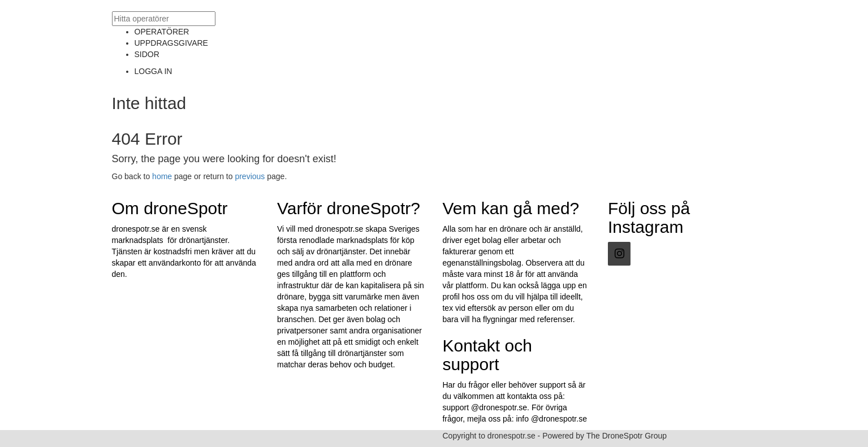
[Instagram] (619, 254)
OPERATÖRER (162, 32)
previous (250, 176)
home (162, 176)
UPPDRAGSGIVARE (171, 43)
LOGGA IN (154, 71)
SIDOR (147, 54)
